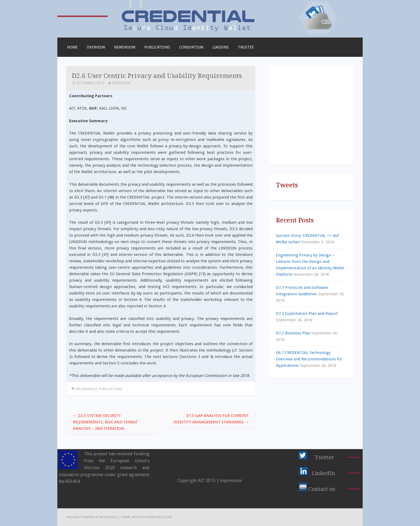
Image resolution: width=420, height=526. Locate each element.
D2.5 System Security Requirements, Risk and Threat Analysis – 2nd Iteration (105, 422)
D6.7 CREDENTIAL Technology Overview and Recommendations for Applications (309, 359)
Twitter (325, 457)
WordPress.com (159, 517)
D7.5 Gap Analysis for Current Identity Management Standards (211, 419)
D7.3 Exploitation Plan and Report (307, 314)
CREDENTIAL (121, 83)
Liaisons (221, 47)
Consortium (191, 47)
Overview (96, 47)
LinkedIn (323, 473)
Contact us (322, 489)
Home (72, 47)
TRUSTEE (246, 47)
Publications (157, 47)
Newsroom (125, 47)
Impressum (231, 481)
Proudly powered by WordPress (92, 517)
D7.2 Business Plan (293, 333)
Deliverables (87, 389)
